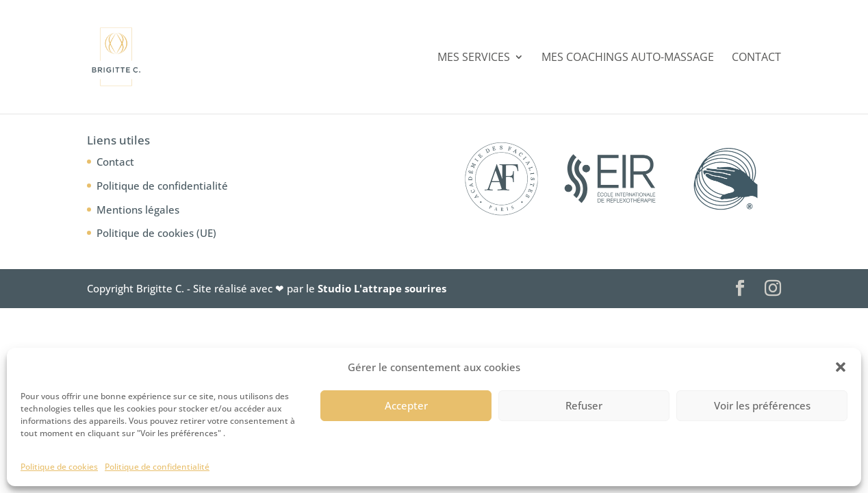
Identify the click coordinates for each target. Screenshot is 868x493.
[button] (841, 367)
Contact (756, 58)
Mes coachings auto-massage (628, 58)
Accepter (406, 405)
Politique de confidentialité (157, 467)
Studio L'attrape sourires (382, 288)
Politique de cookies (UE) (156, 233)
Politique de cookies (59, 467)
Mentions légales (138, 210)
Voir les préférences (762, 405)
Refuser (584, 405)
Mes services (474, 58)
